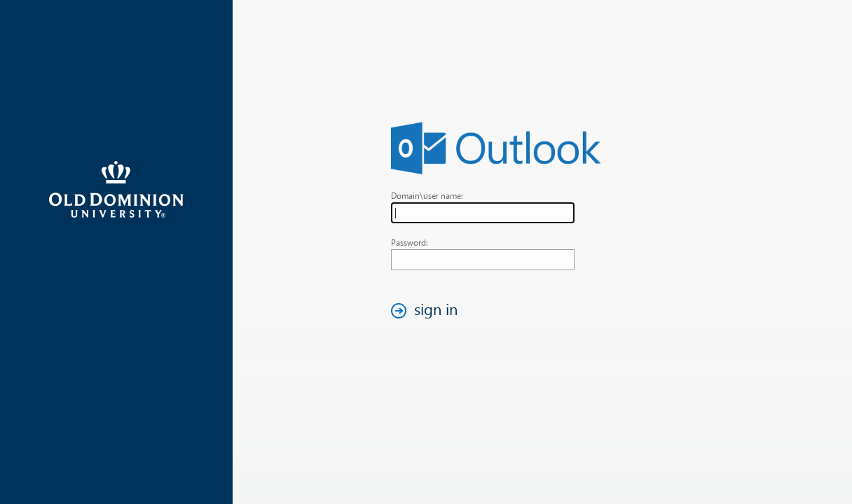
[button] (428, 310)
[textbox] (483, 213)
